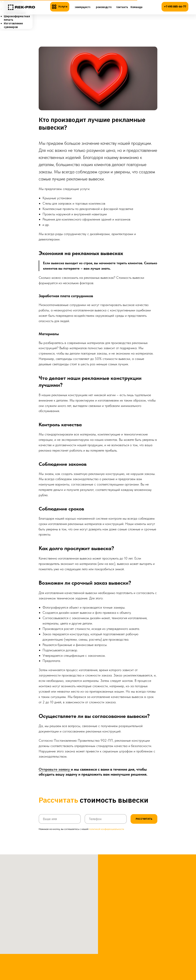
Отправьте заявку (55, 772)
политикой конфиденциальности (107, 834)
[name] (60, 824)
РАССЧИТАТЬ (144, 824)
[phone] (106, 824)
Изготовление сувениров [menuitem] (13, 25)
